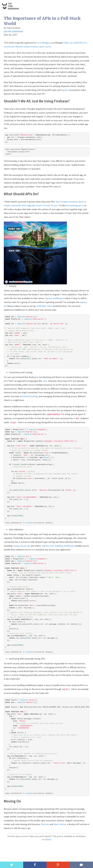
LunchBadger (43, 43)
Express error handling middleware (58, 546)
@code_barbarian (14, 31)
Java (45, 381)
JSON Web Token (44, 306)
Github (48, 839)
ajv (29, 546)
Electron (45, 824)
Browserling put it (75, 205)
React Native (60, 824)
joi (25, 546)
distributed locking (29, 396)
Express (65, 90)
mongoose (18, 546)
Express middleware (54, 298)
